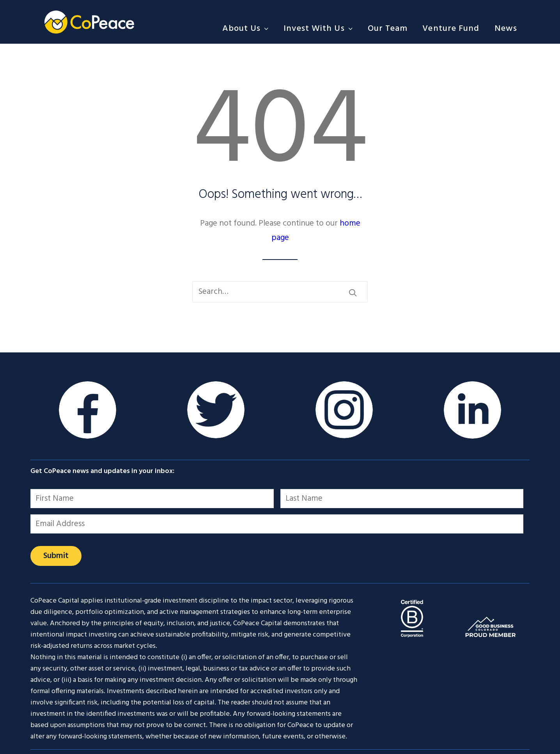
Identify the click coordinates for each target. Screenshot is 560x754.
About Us (246, 29)
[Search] (280, 292)
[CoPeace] (89, 22)
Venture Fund (451, 29)
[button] (353, 293)
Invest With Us (318, 29)
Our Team (388, 29)
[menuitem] (248, 29)
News (506, 29)
